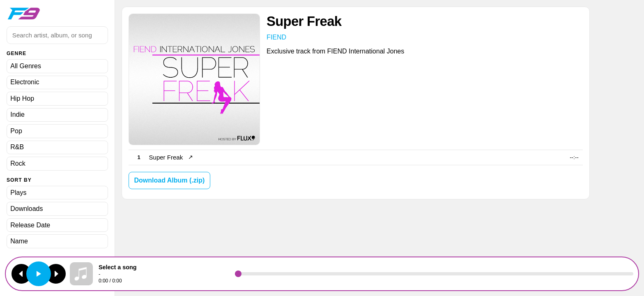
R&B (17, 147)
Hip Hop (22, 98)
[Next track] (56, 274)
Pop (16, 131)
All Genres (26, 66)
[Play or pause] (39, 274)
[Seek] (434, 274)
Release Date (30, 225)
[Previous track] (21, 274)
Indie (17, 114)
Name (19, 241)
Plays (18, 193)
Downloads (26, 209)
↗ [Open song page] (191, 157)
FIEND (276, 37)
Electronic (25, 82)
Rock (18, 163)
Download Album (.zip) (169, 180)
